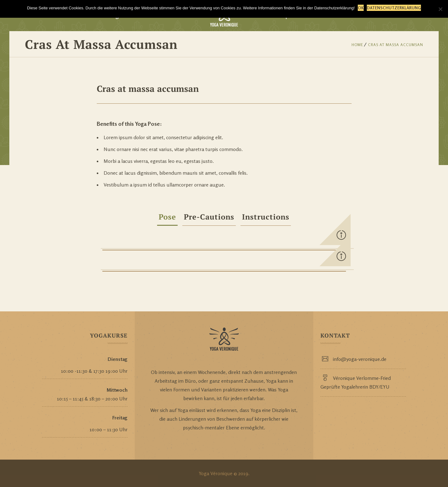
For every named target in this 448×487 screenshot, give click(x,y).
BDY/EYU (379, 387)
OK (361, 8)
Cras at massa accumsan (396, 45)
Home (357, 45)
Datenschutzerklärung (394, 8)
